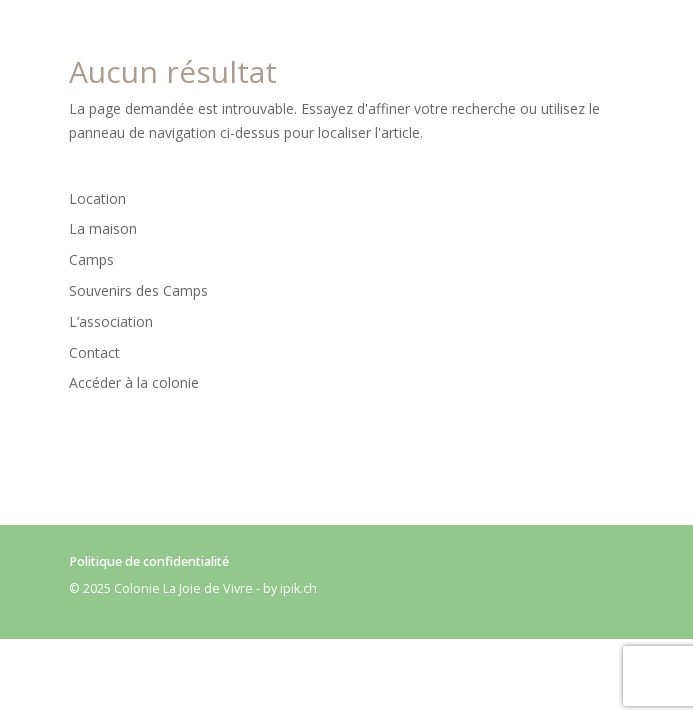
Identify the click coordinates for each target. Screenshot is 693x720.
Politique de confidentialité (149, 561)
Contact (94, 352)
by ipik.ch (290, 588)
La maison (103, 228)
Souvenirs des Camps (138, 290)
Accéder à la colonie (134, 382)
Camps (91, 259)
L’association (111, 321)
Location (97, 198)
